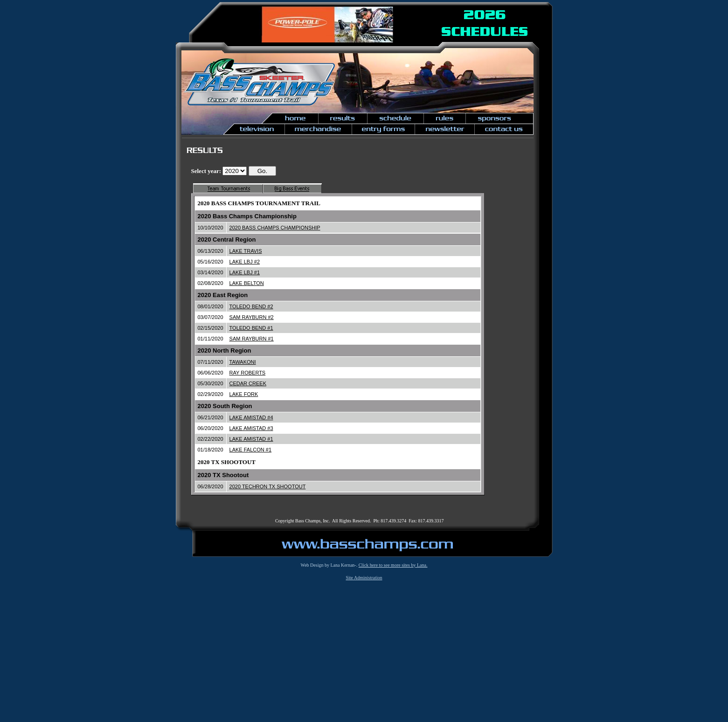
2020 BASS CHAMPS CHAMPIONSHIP (275, 228)
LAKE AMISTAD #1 (251, 439)
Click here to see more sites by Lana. (393, 565)
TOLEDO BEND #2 (251, 306)
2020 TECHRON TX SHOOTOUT (268, 486)
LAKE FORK (244, 394)
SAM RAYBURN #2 (252, 317)
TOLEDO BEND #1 (251, 328)
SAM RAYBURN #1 (252, 339)
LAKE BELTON (247, 283)
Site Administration (364, 578)
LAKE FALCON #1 (251, 450)
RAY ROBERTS (248, 373)
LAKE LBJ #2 (245, 262)
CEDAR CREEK (248, 383)
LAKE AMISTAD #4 (251, 417)
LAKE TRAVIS (246, 251)
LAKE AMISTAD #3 (251, 428)
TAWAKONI (243, 362)
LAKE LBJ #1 (245, 272)
